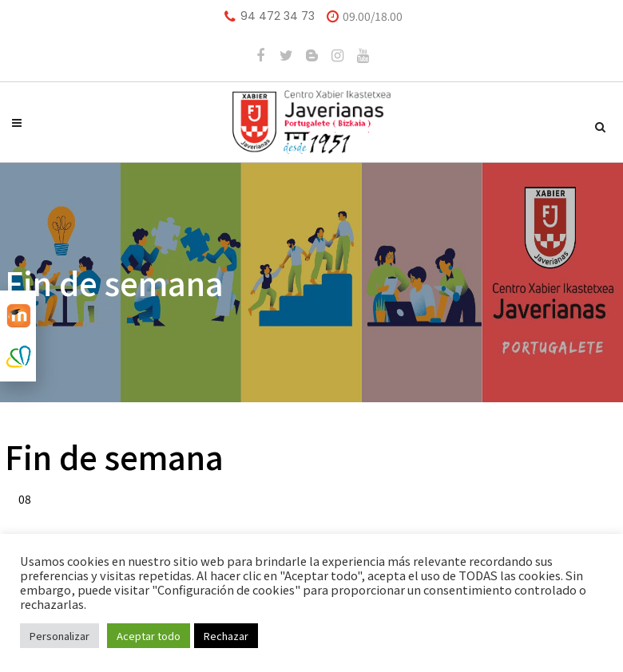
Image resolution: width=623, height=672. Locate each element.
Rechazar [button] (226, 636)
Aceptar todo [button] (149, 636)
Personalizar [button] (60, 636)
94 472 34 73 (278, 16)
